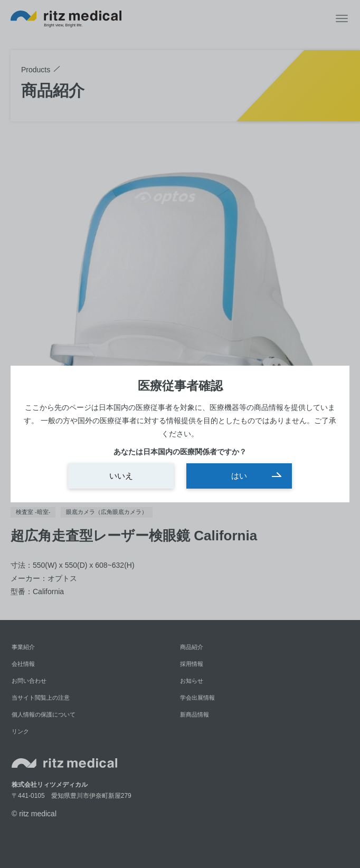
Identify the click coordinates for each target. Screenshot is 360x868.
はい (239, 476)
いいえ (121, 476)
